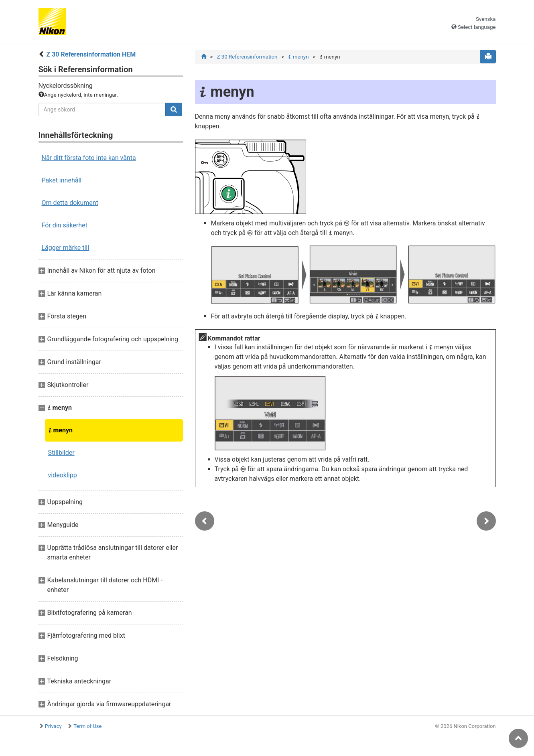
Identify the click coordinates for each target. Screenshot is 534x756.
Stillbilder (61, 453)
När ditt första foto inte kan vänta (89, 158)
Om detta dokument (70, 203)
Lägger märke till (66, 248)
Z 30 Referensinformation (247, 57)
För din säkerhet (65, 225)
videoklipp (63, 475)
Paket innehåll (62, 180)
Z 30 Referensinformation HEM (91, 54)
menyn (60, 430)
